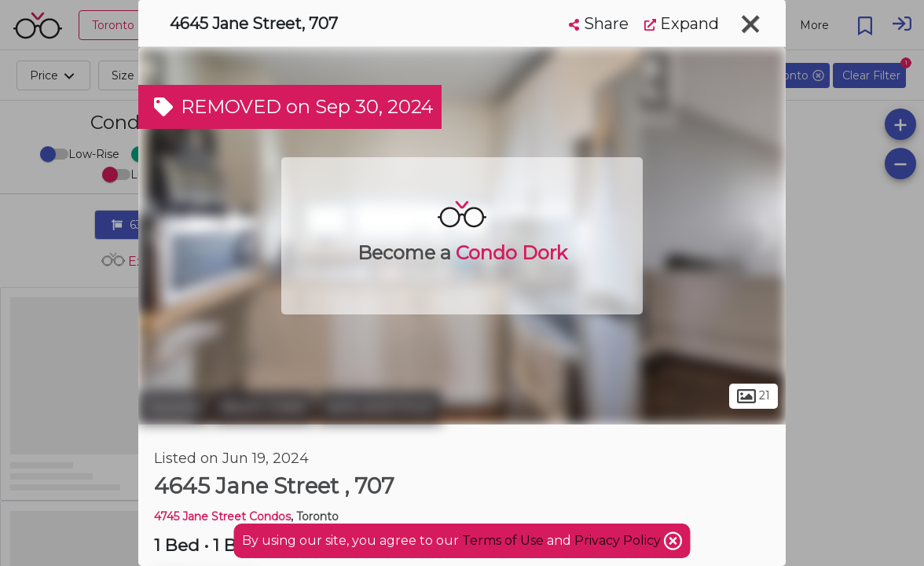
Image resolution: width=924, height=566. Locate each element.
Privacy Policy (619, 540)
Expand (682, 24)
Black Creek (263, 407)
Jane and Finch (379, 407)
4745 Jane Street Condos (222, 516)
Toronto (174, 407)
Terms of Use (503, 540)
